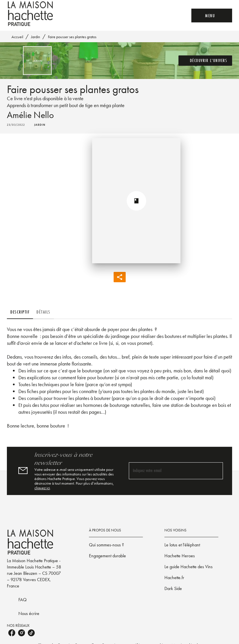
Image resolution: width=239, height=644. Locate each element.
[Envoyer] (216, 471)
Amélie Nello (30, 115)
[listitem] (12, 633)
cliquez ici (42, 488)
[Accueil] (31, 14)
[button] (205, 61)
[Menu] (212, 16)
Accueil (17, 37)
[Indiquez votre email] (169, 471)
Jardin (36, 37)
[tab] (20, 312)
